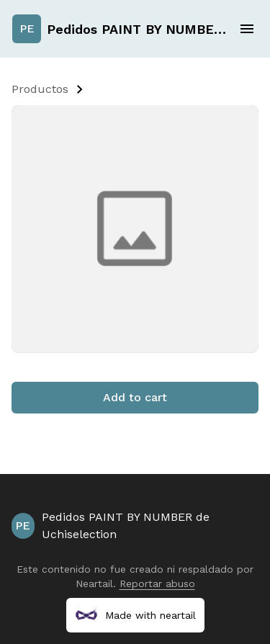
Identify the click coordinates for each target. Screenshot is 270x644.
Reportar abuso (157, 583)
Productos (40, 89)
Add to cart (135, 397)
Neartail (94, 583)
